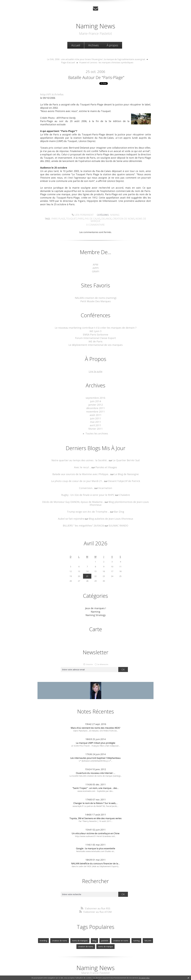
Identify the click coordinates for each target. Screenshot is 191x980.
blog (95, 923)
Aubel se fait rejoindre (73, 504)
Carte (96, 613)
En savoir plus (144, 978)
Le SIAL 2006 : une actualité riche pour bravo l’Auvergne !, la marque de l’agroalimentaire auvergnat (89, 59)
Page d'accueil (143, 59)
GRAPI (96, 268)
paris (78, 218)
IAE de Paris (96, 336)
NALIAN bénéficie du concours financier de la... (95, 847)
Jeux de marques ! (96, 593)
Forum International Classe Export (95, 332)
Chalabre (121, 484)
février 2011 (95, 419)
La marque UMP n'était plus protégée (96, 726)
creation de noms (117, 218)
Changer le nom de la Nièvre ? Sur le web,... (95, 787)
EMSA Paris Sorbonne (96, 329)
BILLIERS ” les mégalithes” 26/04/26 (84, 510)
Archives (93, 45)
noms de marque (136, 218)
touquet (70, 218)
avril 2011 (95, 416)
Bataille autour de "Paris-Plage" (96, 77)
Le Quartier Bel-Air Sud (123, 450)
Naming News (95, 25)
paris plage (58, 218)
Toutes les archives (97, 424)
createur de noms (63, 923)
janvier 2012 (96, 397)
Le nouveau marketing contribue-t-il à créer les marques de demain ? (96, 323)
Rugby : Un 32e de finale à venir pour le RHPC (89, 484)
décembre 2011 (96, 401)
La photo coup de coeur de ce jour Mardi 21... (79, 470)
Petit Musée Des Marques (96, 297)
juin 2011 (95, 410)
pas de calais (89, 218)
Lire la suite (96, 365)
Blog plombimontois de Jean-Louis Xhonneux (126, 490)
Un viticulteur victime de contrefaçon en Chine (96, 817)
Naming (113, 215)
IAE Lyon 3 (96, 326)
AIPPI (95, 264)
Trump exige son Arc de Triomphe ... (89, 497)
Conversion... (87, 477)
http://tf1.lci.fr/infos (52, 94)
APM (95, 261)
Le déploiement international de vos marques (96, 339)
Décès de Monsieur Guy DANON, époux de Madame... (70, 490)
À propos (112, 45)
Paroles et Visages (105, 457)
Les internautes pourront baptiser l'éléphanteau (95, 742)
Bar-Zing (117, 497)
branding (47, 923)
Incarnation (104, 477)
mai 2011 (95, 413)
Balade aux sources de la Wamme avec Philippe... (82, 464)
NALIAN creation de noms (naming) (96, 294)
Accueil (76, 45)
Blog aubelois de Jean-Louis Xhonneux (109, 504)
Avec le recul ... (84, 457)
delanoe (101, 218)
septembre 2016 (96, 391)
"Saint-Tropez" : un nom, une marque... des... (95, 772)
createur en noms (120, 923)
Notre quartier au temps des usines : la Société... (81, 450)
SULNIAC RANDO (116, 510)
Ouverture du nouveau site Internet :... (96, 757)
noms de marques (81, 923)
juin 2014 (95, 394)
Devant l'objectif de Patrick (121, 470)
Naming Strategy (96, 599)
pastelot (105, 923)
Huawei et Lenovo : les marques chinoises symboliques (99, 62)
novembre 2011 (96, 404)
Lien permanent (83, 215)
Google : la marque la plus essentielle (96, 832)
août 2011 (95, 407)
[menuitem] (76, 45)
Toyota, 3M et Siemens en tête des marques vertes (95, 802)
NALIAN (144, 923)
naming (134, 923)
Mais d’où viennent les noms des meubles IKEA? (95, 711)
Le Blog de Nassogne (124, 464)
